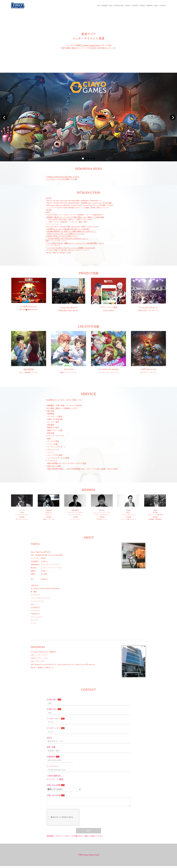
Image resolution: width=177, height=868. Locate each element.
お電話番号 (51, 757)
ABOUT (156, 6)
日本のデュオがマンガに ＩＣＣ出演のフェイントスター (66, 234)
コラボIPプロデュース (29, 306)
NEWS (111, 6)
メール (51, 779)
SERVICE (142, 6)
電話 (60, 779)
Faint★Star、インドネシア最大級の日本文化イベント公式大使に (68, 229)
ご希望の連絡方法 (54, 776)
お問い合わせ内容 (54, 795)
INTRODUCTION (119, 6)
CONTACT (163, 6)
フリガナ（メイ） (54, 728)
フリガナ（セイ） (54, 719)
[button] (83, 158)
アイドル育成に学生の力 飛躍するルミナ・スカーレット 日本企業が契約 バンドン (76, 243)
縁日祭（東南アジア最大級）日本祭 (59, 253)
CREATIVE (135, 6)
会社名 (49, 738)
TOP (99, 6)
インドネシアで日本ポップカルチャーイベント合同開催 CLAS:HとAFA (71, 248)
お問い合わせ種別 (54, 785)
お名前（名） (52, 709)
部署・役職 (51, 747)
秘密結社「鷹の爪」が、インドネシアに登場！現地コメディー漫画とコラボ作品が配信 (76, 217)
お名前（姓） (52, 699)
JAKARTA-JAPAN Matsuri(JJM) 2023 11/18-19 (63, 177)
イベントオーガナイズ (69, 307)
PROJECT (128, 6)
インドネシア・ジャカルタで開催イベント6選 (62, 179)
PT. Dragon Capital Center (90, 45)
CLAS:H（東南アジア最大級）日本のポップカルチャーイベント (68, 250)
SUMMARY (104, 6)
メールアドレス (53, 766)
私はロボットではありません (61, 819)
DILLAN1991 (29, 369)
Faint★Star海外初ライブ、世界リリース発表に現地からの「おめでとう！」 (72, 231)
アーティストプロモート (148, 307)
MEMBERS (150, 6)
